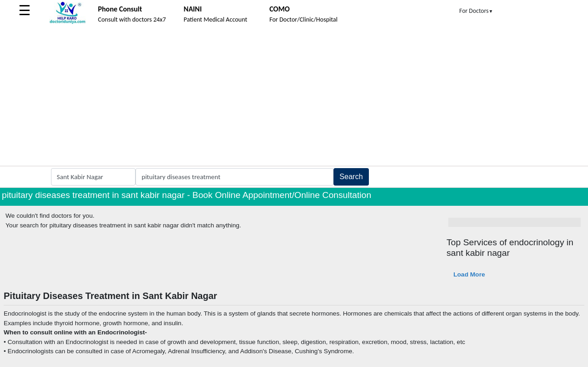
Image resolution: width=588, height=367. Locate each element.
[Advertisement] (294, 97)
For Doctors (476, 11)
